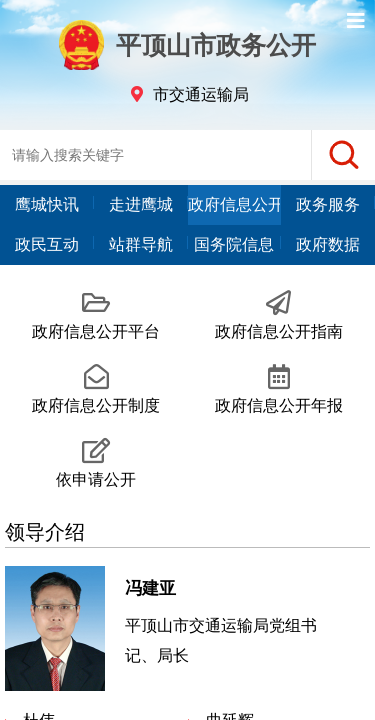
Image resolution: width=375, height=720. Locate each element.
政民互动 (47, 244)
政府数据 (328, 244)
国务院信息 (234, 244)
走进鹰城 (141, 204)
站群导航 (141, 244)
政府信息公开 (235, 204)
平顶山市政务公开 (188, 45)
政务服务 (328, 204)
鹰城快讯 (47, 204)
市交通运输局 (201, 94)
